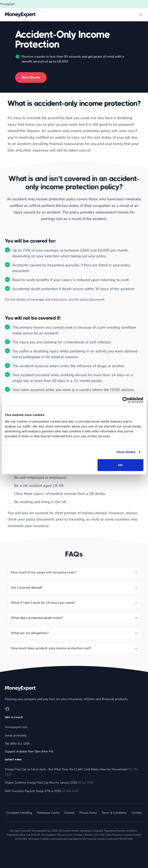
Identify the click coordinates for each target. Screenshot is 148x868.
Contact (137, 813)
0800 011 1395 (20, 744)
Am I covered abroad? (27, 588)
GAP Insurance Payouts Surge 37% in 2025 (33, 791)
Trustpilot (7, 4)
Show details (126, 452)
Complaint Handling (19, 813)
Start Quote (31, 77)
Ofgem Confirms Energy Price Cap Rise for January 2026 (41, 783)
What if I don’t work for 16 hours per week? (43, 603)
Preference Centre (48, 813)
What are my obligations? (30, 633)
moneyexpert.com (16, 727)
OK (120, 465)
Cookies (69, 813)
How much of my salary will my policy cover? (44, 572)
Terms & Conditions (114, 813)
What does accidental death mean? (37, 618)
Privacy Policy (88, 813)
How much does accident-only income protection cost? (51, 648)
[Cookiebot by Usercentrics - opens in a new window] (125, 400)
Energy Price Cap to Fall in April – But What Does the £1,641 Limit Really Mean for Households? (67, 769)
